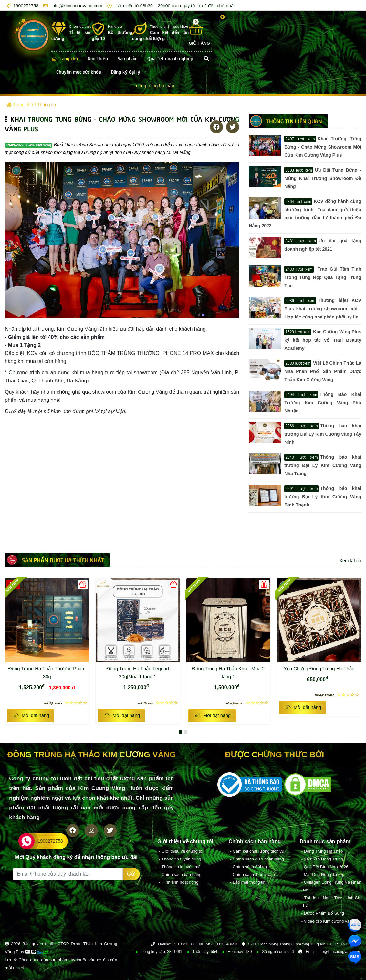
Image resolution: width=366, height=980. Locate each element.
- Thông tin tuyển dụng (180, 859)
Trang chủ (65, 58)
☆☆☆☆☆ (66, 703)
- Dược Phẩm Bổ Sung (323, 914)
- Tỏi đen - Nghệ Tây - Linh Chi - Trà (330, 902)
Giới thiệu (98, 58)
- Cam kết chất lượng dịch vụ (257, 852)
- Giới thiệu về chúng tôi (181, 852)
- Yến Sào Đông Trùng (322, 859)
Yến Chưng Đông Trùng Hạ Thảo (319, 668)
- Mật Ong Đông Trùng (322, 875)
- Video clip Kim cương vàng (328, 921)
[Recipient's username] (68, 874)
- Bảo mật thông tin (248, 883)
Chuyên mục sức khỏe (79, 71)
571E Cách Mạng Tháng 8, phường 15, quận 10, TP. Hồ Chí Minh (289, 17)
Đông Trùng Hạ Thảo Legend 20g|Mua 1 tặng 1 (142, 672)
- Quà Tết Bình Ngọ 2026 (325, 867)
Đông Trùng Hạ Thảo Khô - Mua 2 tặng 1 (230, 672)
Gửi (131, 874)
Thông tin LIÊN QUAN (294, 121)
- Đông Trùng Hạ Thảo (322, 852)
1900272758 (22, 6)
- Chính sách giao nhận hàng (257, 859)
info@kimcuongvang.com (72, 6)
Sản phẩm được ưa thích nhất (63, 560)
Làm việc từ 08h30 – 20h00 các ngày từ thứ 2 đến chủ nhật (170, 6)
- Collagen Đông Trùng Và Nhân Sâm (330, 886)
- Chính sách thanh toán (252, 875)
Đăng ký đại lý (125, 71)
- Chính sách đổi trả (248, 867)
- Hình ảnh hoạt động (179, 883)
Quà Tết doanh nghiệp (170, 58)
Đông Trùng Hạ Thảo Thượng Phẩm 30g (48, 672)
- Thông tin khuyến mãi (180, 867)
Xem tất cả (350, 561)
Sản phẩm (128, 58)
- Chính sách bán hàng (180, 875)
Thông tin (47, 105)
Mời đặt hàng (31, 716)
